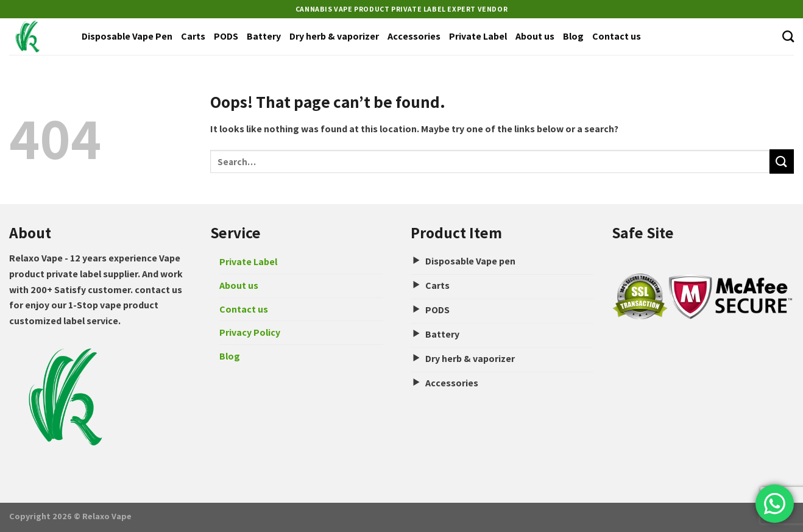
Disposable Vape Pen (127, 36)
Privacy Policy (250, 332)
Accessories (414, 36)
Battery (264, 36)
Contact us (617, 36)
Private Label (478, 36)
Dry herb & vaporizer (334, 36)
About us (535, 36)
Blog (573, 36)
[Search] (788, 36)
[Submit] (782, 161)
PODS (226, 36)
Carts (193, 36)
